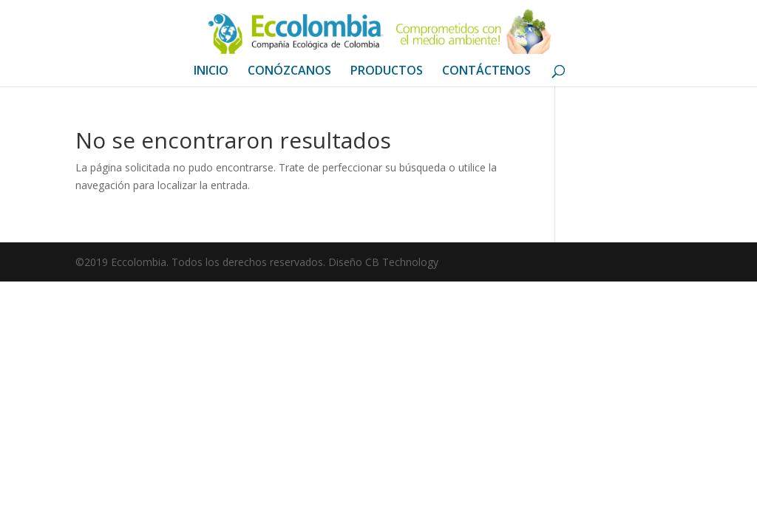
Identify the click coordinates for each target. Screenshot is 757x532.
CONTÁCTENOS (486, 72)
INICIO (211, 72)
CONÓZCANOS (289, 72)
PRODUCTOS (387, 72)
